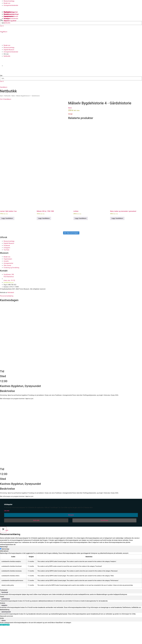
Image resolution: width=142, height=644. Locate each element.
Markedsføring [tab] (5, 626)
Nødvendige (5, 565)
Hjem (2, 96)
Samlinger (7, 12)
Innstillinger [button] (104, 537)
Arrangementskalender (11, 5)
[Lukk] (3, 546)
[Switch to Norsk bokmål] (6, 39)
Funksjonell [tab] (4, 606)
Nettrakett (11, 309)
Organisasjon (8, 16)
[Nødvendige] (1, 565)
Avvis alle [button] (36, 537)
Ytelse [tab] (2, 613)
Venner (6, 19)
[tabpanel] (71, 586)
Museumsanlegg (9, 1)
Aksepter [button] (71, 531)
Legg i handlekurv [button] (7, 235)
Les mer (7, 527)
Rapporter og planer (10, 21)
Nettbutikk (7, 56)
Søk (1, 76)
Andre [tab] (2, 635)
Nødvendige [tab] (4, 563)
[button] (71, 73)
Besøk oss (7, 3)
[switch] (1, 609)
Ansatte (6, 14)
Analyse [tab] (3, 619)
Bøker (13, 96)
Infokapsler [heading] (8, 521)
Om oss (6, 54)
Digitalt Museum (9, 50)
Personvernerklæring (7, 312)
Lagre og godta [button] (5, 641)
